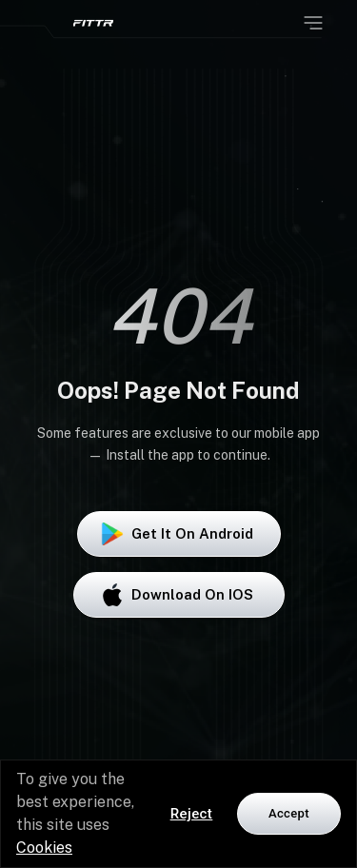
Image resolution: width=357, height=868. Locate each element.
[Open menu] (313, 23)
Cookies (44, 848)
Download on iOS (179, 595)
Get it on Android (179, 534)
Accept (289, 813)
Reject (192, 814)
